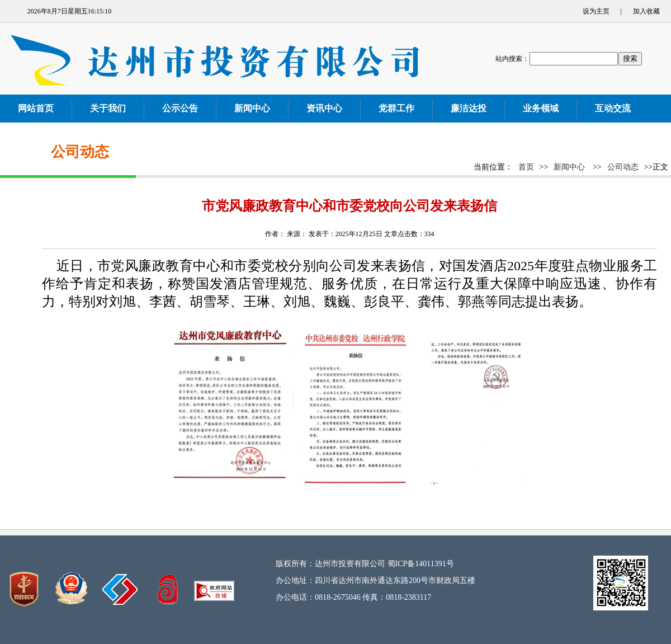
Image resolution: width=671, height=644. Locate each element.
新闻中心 (569, 167)
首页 (526, 167)
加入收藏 (646, 11)
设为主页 (596, 11)
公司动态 (623, 167)
